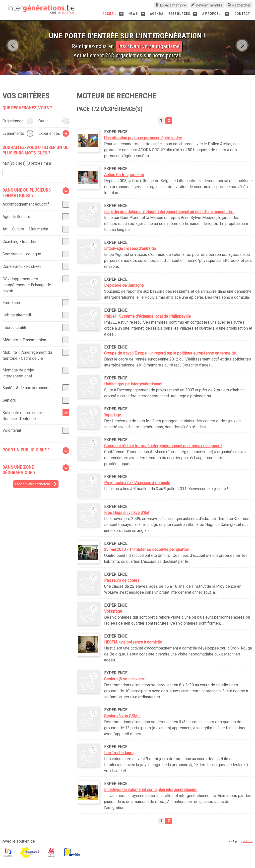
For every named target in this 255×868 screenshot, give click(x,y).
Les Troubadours (119, 753)
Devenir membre (209, 5)
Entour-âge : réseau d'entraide (130, 249)
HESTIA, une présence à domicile (133, 642)
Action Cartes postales (124, 175)
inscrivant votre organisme (149, 46)
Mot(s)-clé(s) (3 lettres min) (27, 163)
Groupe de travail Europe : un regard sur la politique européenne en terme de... (171, 353)
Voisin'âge (113, 611)
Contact (242, 14)
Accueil (113, 14)
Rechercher (241, 5)
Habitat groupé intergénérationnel (133, 384)
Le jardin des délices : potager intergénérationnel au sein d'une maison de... (169, 212)
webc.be (248, 841)
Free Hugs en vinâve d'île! (127, 513)
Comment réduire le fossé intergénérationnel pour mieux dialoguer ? (163, 446)
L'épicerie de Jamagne (124, 285)
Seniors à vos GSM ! (122, 716)
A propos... (216, 14)
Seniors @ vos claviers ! (125, 679)
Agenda (157, 14)
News (137, 14)
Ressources (183, 14)
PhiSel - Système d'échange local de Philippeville (147, 316)
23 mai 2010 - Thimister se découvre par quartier (147, 549)
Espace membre (173, 5)
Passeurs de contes (122, 580)
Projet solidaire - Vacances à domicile (137, 483)
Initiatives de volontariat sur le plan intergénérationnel (151, 790)
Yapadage (113, 415)
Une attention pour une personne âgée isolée (143, 138)
